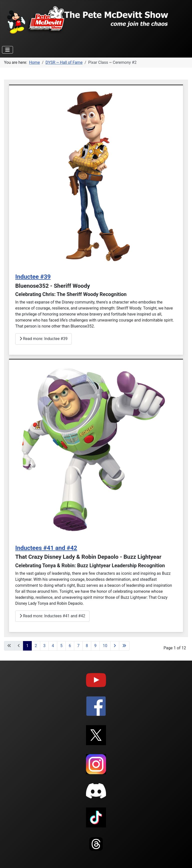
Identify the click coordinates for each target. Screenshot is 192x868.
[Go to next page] (115, 646)
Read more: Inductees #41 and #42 (52, 616)
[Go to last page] (124, 646)
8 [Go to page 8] (87, 646)
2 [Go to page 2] (36, 646)
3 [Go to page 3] (44, 646)
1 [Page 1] (27, 646)
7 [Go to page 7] (78, 646)
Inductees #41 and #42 (46, 548)
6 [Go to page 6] (70, 646)
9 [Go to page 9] (95, 646)
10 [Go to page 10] (105, 646)
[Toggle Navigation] (7, 50)
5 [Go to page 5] (61, 646)
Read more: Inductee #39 (43, 339)
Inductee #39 (33, 277)
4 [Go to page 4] (53, 646)
